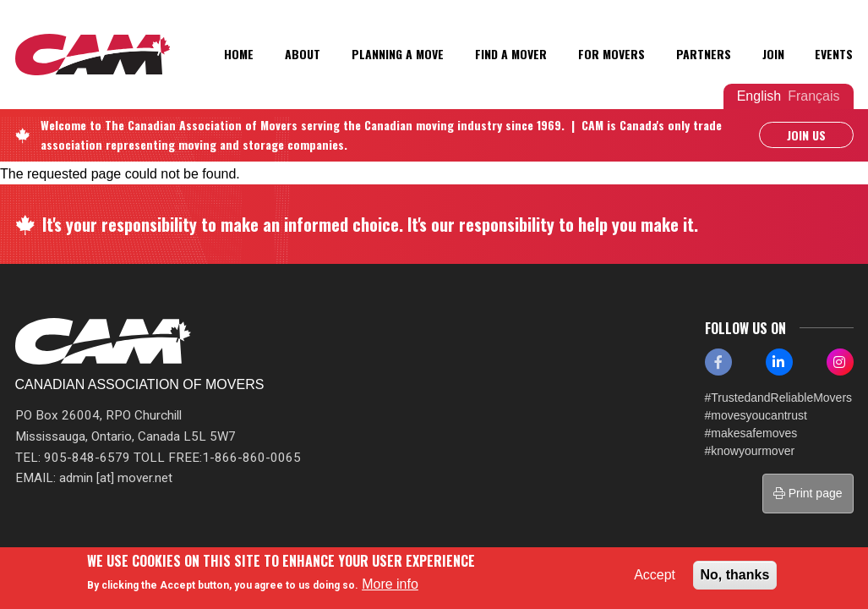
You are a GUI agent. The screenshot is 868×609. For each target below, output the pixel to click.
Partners (704, 54)
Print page (808, 493)
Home (239, 54)
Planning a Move (398, 54)
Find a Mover (511, 54)
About (303, 54)
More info (390, 584)
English (759, 96)
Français (813, 96)
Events (834, 54)
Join (773, 54)
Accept (655, 575)
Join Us (806, 135)
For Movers (611, 54)
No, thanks (735, 575)
